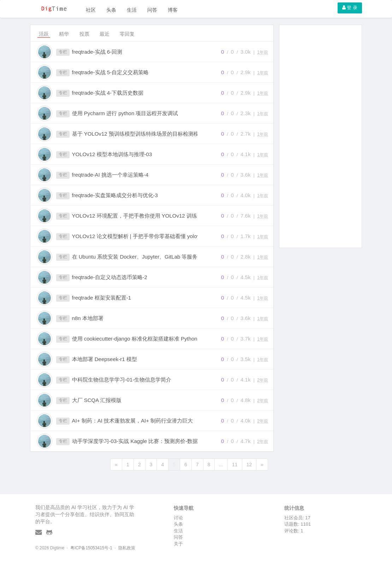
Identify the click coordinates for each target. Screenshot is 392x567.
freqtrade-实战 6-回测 (97, 52)
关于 (178, 544)
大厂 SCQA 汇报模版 (97, 400)
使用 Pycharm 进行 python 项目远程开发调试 (125, 113)
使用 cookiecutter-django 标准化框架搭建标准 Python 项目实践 (142, 339)
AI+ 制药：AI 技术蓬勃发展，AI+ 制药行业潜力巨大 (133, 421)
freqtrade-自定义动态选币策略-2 (110, 277)
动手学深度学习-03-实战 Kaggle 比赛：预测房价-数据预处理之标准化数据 (142, 441)
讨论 (178, 518)
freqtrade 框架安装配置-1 (102, 298)
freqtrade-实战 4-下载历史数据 (108, 93)
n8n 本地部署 (88, 318)
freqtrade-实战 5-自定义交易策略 (111, 72)
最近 (105, 34)
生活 (132, 10)
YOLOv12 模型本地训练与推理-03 (112, 154)
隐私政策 (127, 548)
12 (249, 465)
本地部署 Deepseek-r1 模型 (105, 359)
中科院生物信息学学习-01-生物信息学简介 (122, 380)
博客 (173, 10)
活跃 (44, 34)
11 (235, 465)
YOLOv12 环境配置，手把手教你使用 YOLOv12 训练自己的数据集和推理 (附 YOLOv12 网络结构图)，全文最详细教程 (142, 216)
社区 (91, 10)
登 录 (350, 8)
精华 (64, 34)
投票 (84, 34)
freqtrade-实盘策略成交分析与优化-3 (115, 195)
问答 (152, 10)
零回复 (127, 34)
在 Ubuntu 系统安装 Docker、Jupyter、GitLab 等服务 (135, 257)
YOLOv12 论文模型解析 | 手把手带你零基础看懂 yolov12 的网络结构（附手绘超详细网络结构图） (142, 236)
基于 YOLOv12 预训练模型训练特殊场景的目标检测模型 (138, 134)
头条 (111, 10)
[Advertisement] (320, 136)
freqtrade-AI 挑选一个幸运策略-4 (110, 175)
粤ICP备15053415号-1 (91, 548)
